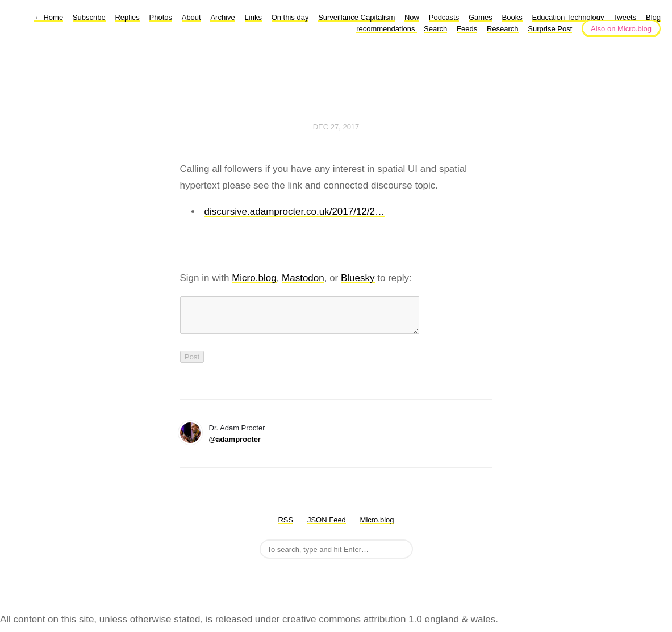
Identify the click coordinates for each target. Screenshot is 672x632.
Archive (222, 17)
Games (481, 17)
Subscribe (89, 17)
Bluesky (358, 278)
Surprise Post (550, 29)
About (191, 17)
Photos (161, 17)
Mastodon (303, 278)
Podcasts (444, 17)
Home (49, 17)
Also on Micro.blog (621, 29)
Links (253, 17)
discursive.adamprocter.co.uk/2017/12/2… (295, 212)
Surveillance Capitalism (356, 17)
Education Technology (569, 17)
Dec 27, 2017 (336, 127)
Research (503, 29)
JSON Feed (327, 527)
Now (412, 17)
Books (512, 17)
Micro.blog (254, 278)
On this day (290, 17)
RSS (285, 527)
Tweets (625, 17)
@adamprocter (235, 446)
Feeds (467, 29)
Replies (127, 17)
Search (435, 29)
